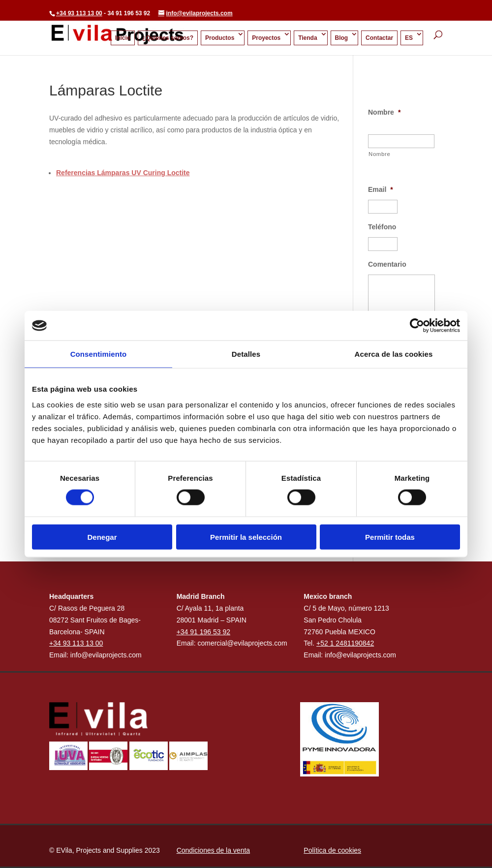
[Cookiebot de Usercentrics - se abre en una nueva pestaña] (417, 326)
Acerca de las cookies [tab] (394, 354)
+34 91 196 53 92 (203, 632)
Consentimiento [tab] (99, 354)
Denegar (102, 537)
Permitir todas (390, 537)
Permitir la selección (246, 537)
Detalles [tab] (246, 354)
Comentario (387, 264)
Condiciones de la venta (213, 850)
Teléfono (382, 227)
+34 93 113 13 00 (79, 13)
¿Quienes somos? (168, 38)
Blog (342, 38)
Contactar (379, 38)
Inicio (123, 38)
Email (381, 189)
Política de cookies (332, 850)
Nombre (384, 112)
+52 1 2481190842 (345, 643)
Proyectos (266, 38)
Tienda (307, 38)
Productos (220, 38)
